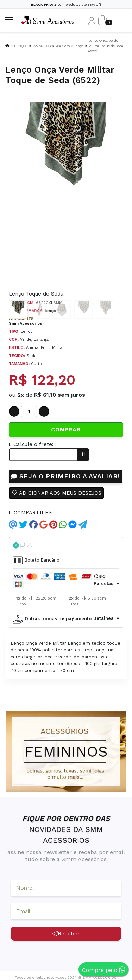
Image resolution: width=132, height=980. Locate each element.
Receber (66, 933)
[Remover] (14, 411)
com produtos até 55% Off (66, 4)
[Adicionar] (44, 411)
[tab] (66, 545)
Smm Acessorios (26, 323)
